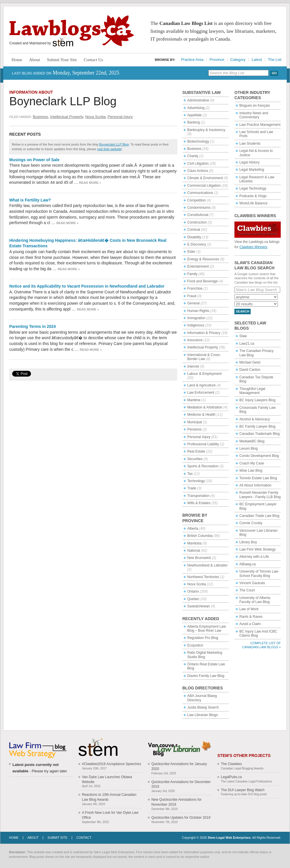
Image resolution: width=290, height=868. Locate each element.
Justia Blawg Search (203, 707)
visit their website (109, 149)
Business (40, 117)
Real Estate (196, 451)
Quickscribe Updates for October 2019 (181, 818)
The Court (247, 590)
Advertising (196, 108)
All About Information (255, 485)
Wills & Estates (199, 503)
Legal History (249, 162)
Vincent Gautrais (252, 583)
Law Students (250, 144)
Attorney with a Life (254, 557)
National (194, 551)
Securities (195, 459)
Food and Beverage (202, 281)
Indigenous (196, 325)
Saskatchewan (199, 606)
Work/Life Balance (253, 203)
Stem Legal (63, 42)
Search (243, 311)
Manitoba (194, 543)
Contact (84, 838)
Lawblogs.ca (72, 31)
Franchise (195, 288)
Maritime (194, 400)
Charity (193, 156)
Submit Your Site (62, 60)
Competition (197, 200)
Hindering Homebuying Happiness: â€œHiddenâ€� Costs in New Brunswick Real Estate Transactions (88, 243)
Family (192, 274)
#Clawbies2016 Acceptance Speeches (111, 764)
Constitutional (198, 215)
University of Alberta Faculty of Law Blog (255, 600)
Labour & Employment (204, 374)
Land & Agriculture (201, 385)
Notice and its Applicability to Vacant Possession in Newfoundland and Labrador (87, 286)
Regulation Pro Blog (203, 638)
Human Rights (198, 311)
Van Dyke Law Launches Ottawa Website (107, 779)
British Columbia (200, 536)
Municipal (195, 422)
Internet (193, 366)
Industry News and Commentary (254, 115)
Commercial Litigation (204, 186)
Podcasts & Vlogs (253, 196)
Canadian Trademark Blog (259, 434)
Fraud (192, 296)
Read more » (90, 183)
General (193, 303)
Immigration (196, 318)
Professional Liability (203, 444)
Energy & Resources (203, 259)
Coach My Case (252, 463)
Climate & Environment (205, 178)
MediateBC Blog (252, 441)
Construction (197, 222)
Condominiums (199, 208)
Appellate (194, 115)
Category (238, 60)
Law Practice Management (260, 125)
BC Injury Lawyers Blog (257, 400)
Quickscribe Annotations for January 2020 (179, 766)
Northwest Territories (203, 577)
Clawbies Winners (253, 247)
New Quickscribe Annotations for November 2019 (176, 802)
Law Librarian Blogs (202, 715)
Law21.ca (247, 344)
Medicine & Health (201, 415)
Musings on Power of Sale (34, 160)
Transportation (198, 496)
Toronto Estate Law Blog (258, 478)
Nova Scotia (95, 117)
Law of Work (249, 609)
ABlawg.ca (248, 564)
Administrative (198, 100)
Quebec (193, 599)
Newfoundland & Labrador (207, 565)
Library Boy (248, 542)
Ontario (193, 591)
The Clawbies (231, 764)
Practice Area (192, 60)
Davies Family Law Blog (206, 676)
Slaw (243, 336)
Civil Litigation (198, 164)
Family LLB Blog (268, 497)
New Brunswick (199, 558)
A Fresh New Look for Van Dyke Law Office (110, 815)
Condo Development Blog (259, 456)
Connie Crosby (251, 523)
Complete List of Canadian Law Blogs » (261, 645)
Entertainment (198, 266)
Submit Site (57, 838)
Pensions (194, 429)
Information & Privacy (204, 333)
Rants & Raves (251, 617)
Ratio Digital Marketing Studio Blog (205, 655)
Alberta (193, 529)
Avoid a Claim (250, 624)
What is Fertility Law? (30, 200)
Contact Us (93, 60)
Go (274, 73)
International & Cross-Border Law (204, 357)
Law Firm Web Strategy (257, 549)
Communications (200, 193)
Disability (194, 237)
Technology (196, 481)
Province (217, 60)
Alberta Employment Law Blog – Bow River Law (207, 629)
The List (275, 60)
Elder (191, 252)
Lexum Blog (248, 448)
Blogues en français (255, 106)
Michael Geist (250, 362)
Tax (190, 474)
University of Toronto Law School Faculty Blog (259, 573)
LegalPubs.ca (231, 777)
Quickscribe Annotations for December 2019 (181, 784)
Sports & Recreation (203, 466)
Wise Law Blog (251, 471)
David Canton (250, 370)
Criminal (194, 230)
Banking (193, 122)
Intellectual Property (67, 117)
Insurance (195, 340)
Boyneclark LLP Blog (63, 101)
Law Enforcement (201, 393)
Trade (192, 488)
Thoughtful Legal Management (252, 391)
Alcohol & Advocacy (255, 419)
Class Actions (198, 171)
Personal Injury (120, 117)
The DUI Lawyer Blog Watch (243, 790)
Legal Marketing (252, 170)
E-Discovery (197, 244)
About (35, 60)
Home (17, 60)
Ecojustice (195, 645)
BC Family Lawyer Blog (257, 426)
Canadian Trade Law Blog (259, 516)
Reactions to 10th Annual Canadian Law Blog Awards (109, 797)
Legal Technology (253, 188)
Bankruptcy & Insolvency (206, 130)
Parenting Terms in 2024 (33, 326)
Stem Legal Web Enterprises (229, 838)
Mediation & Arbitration (205, 407)
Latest (257, 60)
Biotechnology (198, 141)
